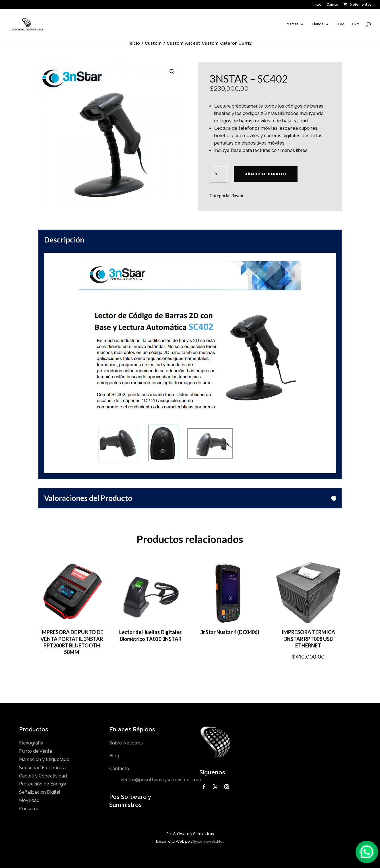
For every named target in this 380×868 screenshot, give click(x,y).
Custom (153, 43)
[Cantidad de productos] (218, 174)
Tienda (317, 24)
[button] (172, 72)
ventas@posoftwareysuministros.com (161, 780)
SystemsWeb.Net (208, 841)
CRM (356, 24)
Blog (340, 24)
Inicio (317, 5)
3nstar (238, 195)
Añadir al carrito (266, 174)
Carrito (332, 5)
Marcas (293, 24)
